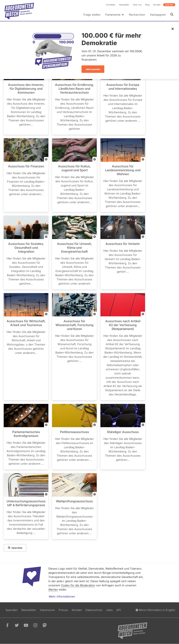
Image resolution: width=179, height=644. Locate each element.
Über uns (137, 5)
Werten (53, 590)
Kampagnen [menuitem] (158, 15)
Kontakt (157, 5)
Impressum (47, 610)
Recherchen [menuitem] (137, 15)
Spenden (169, 5)
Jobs (109, 610)
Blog (147, 5)
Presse (63, 610)
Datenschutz (94, 610)
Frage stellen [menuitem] (92, 15)
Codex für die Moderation (78, 585)
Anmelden (111, 5)
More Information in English (155, 610)
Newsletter (124, 5)
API (119, 610)
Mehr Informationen (62, 596)
